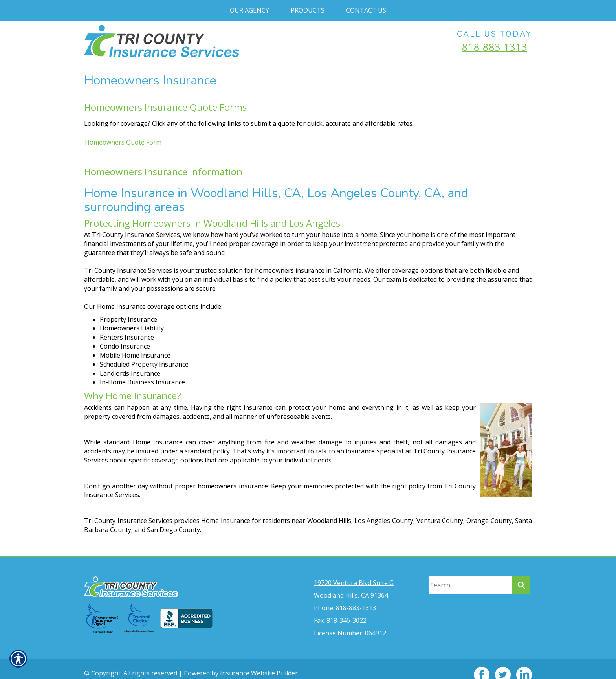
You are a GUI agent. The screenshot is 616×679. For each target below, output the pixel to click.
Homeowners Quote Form (123, 142)
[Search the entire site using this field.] (471, 574)
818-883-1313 (495, 47)
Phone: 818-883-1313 (345, 596)
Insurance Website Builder (259, 662)
